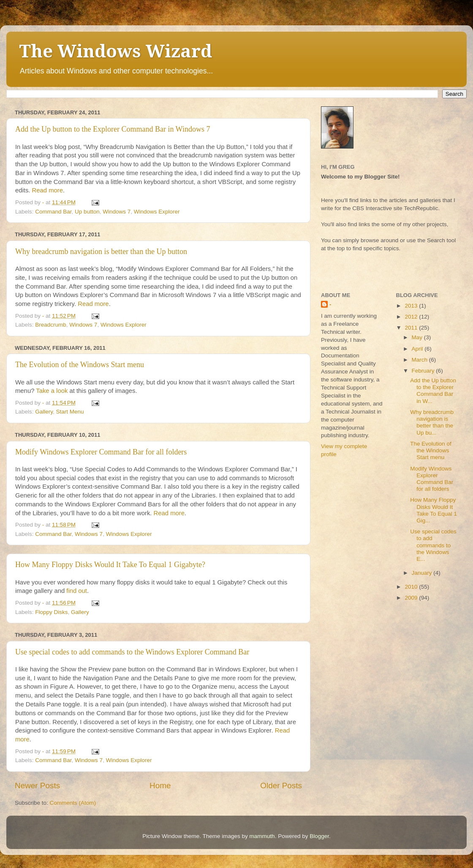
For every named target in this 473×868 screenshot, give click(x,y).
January (423, 573)
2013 (412, 306)
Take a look (53, 391)
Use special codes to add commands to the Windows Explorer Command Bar (132, 652)
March (420, 360)
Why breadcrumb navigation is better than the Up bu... (432, 422)
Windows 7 (117, 212)
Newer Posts (37, 786)
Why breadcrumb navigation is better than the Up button (101, 251)
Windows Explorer (157, 212)
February (424, 371)
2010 (412, 587)
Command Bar (53, 212)
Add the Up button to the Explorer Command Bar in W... (433, 391)
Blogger (319, 836)
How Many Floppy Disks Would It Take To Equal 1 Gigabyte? (110, 565)
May (418, 337)
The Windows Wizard (116, 51)
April (418, 349)
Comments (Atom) (73, 803)
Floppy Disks (51, 612)
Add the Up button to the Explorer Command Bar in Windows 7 (113, 129)
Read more (48, 190)
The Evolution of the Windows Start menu (80, 365)
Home (160, 786)
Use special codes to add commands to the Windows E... (433, 545)
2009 (412, 598)
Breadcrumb (51, 325)
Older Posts (281, 786)
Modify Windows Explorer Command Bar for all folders (101, 452)
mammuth (262, 836)
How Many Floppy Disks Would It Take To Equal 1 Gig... (434, 510)
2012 (412, 317)
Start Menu (70, 412)
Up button (87, 212)
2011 (412, 328)
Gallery (44, 412)
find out (77, 591)
